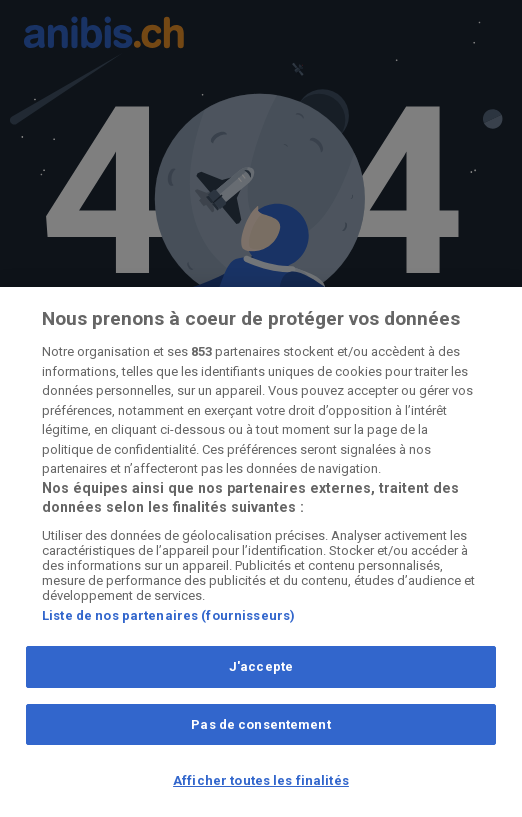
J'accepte (261, 666)
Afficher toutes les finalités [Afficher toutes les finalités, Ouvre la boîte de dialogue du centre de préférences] (261, 780)
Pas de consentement (260, 724)
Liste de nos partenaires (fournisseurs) (168, 615)
